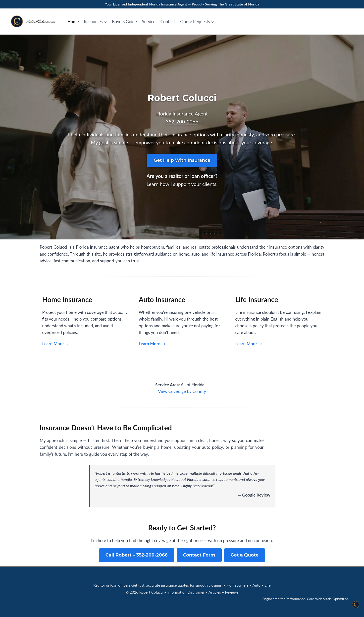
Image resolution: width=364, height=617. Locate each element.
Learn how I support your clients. (182, 184)
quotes (183, 585)
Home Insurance (67, 299)
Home (73, 22)
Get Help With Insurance (182, 160)
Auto (257, 585)
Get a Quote (245, 555)
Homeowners (238, 585)
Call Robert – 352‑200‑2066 (137, 555)
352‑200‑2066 (182, 121)
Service (149, 22)
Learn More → (56, 344)
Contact (168, 22)
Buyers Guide (124, 22)
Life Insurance (257, 299)
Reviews (232, 592)
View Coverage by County (182, 391)
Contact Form (199, 555)
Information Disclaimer (186, 592)
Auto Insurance (162, 299)
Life (267, 585)
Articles (215, 592)
